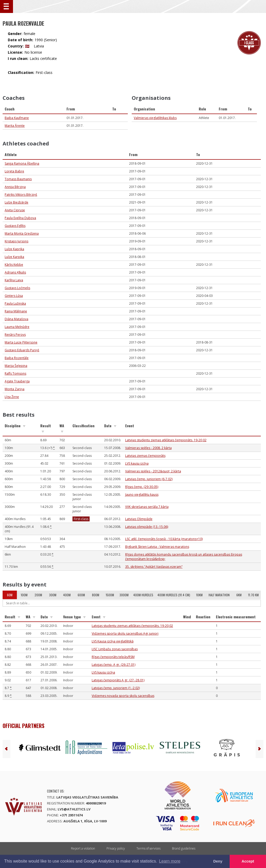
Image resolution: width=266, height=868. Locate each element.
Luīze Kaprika (14, 249)
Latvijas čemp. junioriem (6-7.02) (149, 479)
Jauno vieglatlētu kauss (142, 495)
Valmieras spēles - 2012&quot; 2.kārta (153, 471)
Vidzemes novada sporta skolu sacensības (123, 696)
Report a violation (83, 848)
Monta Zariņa (15, 389)
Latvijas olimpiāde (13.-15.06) (147, 527)
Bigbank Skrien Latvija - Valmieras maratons (157, 547)
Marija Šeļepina (16, 366)
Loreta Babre (14, 171)
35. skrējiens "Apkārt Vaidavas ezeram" (154, 567)
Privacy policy (116, 848)
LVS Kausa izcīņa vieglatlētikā (113, 641)
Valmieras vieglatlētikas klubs (155, 118)
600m (81, 595)
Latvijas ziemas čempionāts (145, 456)
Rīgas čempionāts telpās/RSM (113, 657)
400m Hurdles (143, 595)
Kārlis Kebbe (14, 265)
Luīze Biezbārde (16, 202)
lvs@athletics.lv (74, 809)
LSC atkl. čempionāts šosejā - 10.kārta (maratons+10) (164, 539)
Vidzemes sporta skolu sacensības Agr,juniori (125, 633)
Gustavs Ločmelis (17, 288)
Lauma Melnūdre (17, 327)
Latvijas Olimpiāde (139, 519)
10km (199, 595)
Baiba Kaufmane (17, 118)
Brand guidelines (184, 848)
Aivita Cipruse (15, 210)
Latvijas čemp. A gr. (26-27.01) (114, 665)
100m (24, 595)
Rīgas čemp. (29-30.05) (142, 487)
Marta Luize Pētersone (21, 342)
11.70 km (253, 595)
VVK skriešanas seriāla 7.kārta (147, 507)
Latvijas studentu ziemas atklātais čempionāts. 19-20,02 (166, 440)
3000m (124, 595)
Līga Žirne (12, 397)
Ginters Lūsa (14, 296)
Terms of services (148, 848)
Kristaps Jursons (16, 241)
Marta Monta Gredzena (22, 233)
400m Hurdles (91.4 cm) (174, 595)
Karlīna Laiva (14, 280)
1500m (110, 595)
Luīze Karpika (14, 257)
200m (38, 595)
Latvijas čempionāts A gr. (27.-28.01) (118, 680)
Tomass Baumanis (18, 179)
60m (10, 595)
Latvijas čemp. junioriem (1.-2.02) (116, 688)
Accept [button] (248, 861)
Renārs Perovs (15, 335)
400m (67, 595)
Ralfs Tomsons (15, 373)
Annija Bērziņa (15, 187)
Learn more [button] (170, 861)
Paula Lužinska (15, 303)
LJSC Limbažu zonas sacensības (115, 649)
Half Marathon (219, 595)
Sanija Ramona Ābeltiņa (22, 163)
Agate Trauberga (17, 381)
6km (239, 595)
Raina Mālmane (16, 311)
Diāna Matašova (16, 319)
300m (53, 595)
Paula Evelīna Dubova (20, 218)
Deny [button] (218, 861)
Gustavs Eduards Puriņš (22, 350)
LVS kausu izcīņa (137, 463)
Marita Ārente (15, 126)
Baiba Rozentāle (17, 358)
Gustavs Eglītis (15, 226)
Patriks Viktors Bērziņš (21, 195)
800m (96, 595)
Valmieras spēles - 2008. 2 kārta (148, 448)
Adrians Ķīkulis (15, 272)
